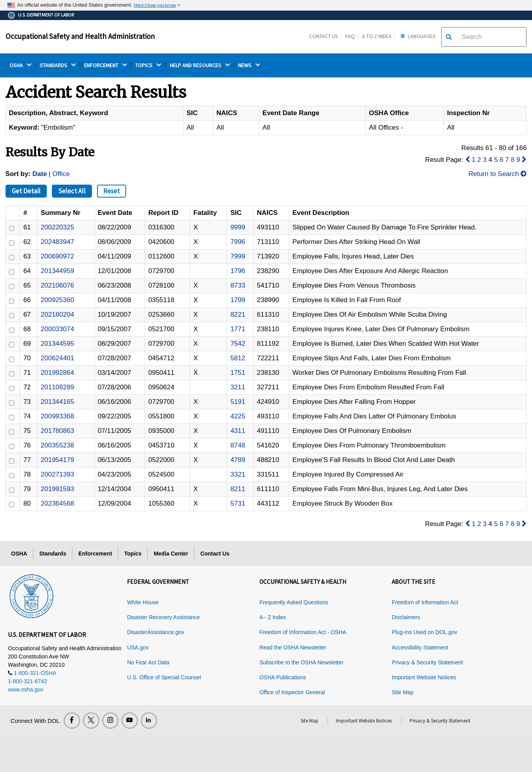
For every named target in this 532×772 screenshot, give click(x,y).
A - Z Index (273, 617)
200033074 (58, 329)
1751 (238, 373)
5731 (238, 503)
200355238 (58, 445)
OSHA (20, 65)
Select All (72, 191)
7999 (238, 256)
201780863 (58, 431)
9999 (238, 227)
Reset (112, 191)
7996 (238, 242)
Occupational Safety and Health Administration (80, 36)
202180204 (58, 314)
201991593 (58, 489)
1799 (238, 300)
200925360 (58, 300)
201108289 (58, 387)
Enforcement (95, 554)
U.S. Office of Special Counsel (164, 677)
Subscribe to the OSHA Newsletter (301, 662)
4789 (238, 460)
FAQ (350, 36)
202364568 (58, 503)
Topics (133, 554)
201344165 (58, 402)
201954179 (58, 460)
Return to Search (497, 174)
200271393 (58, 474)
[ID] (12, 228)
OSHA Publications (283, 677)
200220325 (58, 227)
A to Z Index (377, 36)
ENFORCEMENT (105, 65)
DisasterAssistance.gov (156, 632)
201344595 (58, 344)
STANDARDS (58, 65)
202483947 (58, 242)
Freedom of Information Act (425, 602)
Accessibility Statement (420, 647)
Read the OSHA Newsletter (293, 647)
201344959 (58, 271)
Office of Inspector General (292, 692)
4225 (238, 416)
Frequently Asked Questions (294, 602)
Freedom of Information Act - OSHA (303, 632)
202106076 (58, 285)
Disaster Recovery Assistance (163, 617)
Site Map (403, 692)
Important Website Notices (424, 677)
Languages (417, 36)
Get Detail (26, 191)
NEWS (249, 65)
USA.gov (138, 647)
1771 (238, 329)
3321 (238, 474)
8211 (238, 489)
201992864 (58, 373)
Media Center (171, 554)
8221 (238, 314)
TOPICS (148, 65)
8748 (238, 445)
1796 (238, 271)
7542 (238, 344)
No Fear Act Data (148, 662)
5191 (238, 402)
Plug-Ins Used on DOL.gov (425, 632)
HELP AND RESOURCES (200, 65)
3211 (238, 387)
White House (143, 602)
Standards (53, 554)
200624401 (58, 358)
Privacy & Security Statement (427, 662)
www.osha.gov (26, 689)
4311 (238, 431)
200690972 (58, 256)
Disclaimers (406, 617)
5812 (238, 358)
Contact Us (324, 36)
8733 (238, 285)
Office (61, 174)
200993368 (58, 416)
